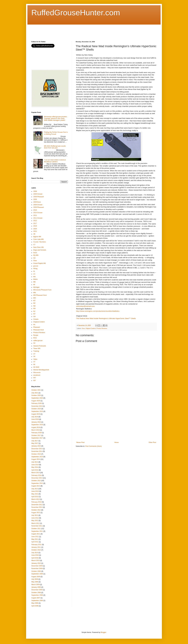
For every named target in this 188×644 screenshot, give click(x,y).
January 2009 (36, 587)
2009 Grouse (38, 205)
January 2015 (36, 446)
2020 (35, 229)
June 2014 (35, 465)
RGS (35, 338)
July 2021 (35, 393)
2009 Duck (37, 202)
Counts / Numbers (40, 242)
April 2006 (35, 606)
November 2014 (37, 451)
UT (34, 354)
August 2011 (36, 534)
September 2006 (37, 601)
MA (34, 277)
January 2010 (36, 563)
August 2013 (36, 486)
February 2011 (36, 545)
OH (34, 317)
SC (34, 343)
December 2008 (37, 590)
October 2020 (36, 395)
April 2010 (35, 558)
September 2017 (37, 438)
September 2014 (37, 457)
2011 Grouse (38, 218)
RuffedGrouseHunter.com (76, 13)
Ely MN (36, 255)
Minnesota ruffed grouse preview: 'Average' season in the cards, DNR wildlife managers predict (56, 119)
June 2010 (35, 555)
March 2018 (35, 430)
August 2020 (36, 401)
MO (35, 298)
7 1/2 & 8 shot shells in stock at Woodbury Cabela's (55, 161)
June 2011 (35, 537)
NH (34, 309)
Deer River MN (38, 247)
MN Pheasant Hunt (40, 295)
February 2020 (36, 403)
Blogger (103, 632)
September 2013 (37, 483)
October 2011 (36, 529)
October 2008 (36, 593)
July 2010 (35, 553)
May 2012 (35, 521)
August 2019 (36, 414)
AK (34, 234)
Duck (35, 253)
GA (34, 258)
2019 (35, 226)
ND (34, 306)
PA (34, 325)
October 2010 (36, 550)
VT (34, 362)
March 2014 (35, 473)
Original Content (91, 328)
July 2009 (35, 579)
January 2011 (36, 547)
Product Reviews (102, 328)
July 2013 (35, 489)
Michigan (36, 287)
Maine (35, 279)
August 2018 (36, 427)
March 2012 (35, 523)
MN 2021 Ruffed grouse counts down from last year (55, 147)
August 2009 (36, 577)
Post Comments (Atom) (93, 446)
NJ (34, 311)
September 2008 (37, 595)
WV (35, 378)
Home (117, 442)
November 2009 (37, 568)
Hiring (35, 269)
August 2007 (36, 598)
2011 (35, 215)
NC (34, 303)
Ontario (36, 319)
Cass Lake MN (38, 239)
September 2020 (37, 398)
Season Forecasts (40, 346)
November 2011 (37, 526)
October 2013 (36, 481)
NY (34, 314)
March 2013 (35, 499)
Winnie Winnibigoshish (41, 370)
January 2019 (36, 422)
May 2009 (35, 582)
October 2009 (36, 571)
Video (35, 359)
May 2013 (35, 494)
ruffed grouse (38, 341)
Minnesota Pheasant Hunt (42, 290)
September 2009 (37, 574)
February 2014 (36, 475)
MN (35, 293)
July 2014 (35, 462)
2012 (35, 221)
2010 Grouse (38, 213)
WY (35, 381)
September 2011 (37, 531)
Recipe (36, 335)
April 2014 (35, 470)
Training (36, 351)
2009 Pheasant (39, 207)
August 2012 (36, 513)
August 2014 (36, 459)
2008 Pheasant (39, 197)
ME (34, 282)
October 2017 (36, 435)
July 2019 (35, 417)
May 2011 (35, 539)
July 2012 (35, 515)
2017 (35, 223)
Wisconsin (37, 373)
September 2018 (37, 425)
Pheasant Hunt (38, 330)
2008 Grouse (38, 194)
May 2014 (35, 467)
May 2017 (35, 443)
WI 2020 (36, 367)
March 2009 (35, 585)
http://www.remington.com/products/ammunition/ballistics (98, 311)
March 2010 (35, 561)
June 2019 (35, 419)
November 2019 (37, 406)
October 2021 (36, 390)
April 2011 (35, 542)
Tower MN (37, 349)
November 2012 (37, 507)
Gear (83, 328)
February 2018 (36, 433)
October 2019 (36, 409)
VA (34, 356)
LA (34, 274)
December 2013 (37, 478)
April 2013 (35, 497)
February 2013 (36, 502)
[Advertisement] (79, 30)
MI (34, 285)
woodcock (37, 375)
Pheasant (37, 327)
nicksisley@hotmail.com (85, 306)
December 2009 (37, 566)
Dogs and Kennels (40, 250)
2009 (35, 199)
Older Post (152, 442)
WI (34, 364)
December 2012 (37, 505)
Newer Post (80, 442)
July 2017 (35, 441)
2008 (35, 191)
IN (34, 271)
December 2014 (37, 449)
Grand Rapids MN (40, 263)
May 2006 (35, 603)
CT (34, 245)
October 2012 (36, 510)
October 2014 (36, 454)
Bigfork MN (37, 237)
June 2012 (35, 518)
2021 (35, 231)
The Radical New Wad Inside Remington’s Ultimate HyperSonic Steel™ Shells (106, 318)
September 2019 (37, 411)
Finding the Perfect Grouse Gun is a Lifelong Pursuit (56, 133)
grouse (36, 266)
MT (34, 301)
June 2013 (35, 491)
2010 (35, 210)
